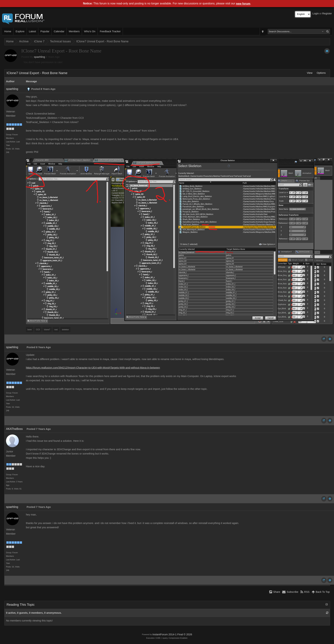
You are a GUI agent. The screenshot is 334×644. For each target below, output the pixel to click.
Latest (32, 31)
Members (74, 31)
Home (8, 31)
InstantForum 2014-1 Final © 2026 (172, 634)
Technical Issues (60, 41)
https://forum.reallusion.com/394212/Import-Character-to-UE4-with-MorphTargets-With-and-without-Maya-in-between (93, 368)
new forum (243, 4)
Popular (45, 31)
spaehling (39, 57)
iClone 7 (39, 41)
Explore (20, 31)
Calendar (59, 31)
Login (316, 13)
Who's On (90, 31)
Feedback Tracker (110, 31)
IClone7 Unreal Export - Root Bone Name (102, 41)
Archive (24, 41)
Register (327, 13)
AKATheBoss (14, 429)
